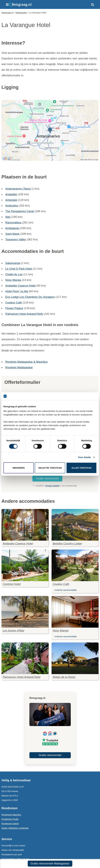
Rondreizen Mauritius (11, 815)
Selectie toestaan (50, 468)
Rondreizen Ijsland (10, 824)
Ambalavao (12, 228)
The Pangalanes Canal (20, 211)
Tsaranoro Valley (16, 239)
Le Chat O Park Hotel (19, 269)
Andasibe (11, 194)
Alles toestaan (81, 468)
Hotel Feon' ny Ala (17, 291)
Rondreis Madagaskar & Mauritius (26, 362)
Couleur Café (14, 303)
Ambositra (12, 206)
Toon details (84, 457)
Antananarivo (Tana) (18, 189)
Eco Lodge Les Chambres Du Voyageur (30, 297)
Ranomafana (13, 222)
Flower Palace (14, 308)
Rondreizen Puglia (10, 819)
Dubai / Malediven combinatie (15, 828)
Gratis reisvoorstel (47, 478)
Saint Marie (12, 234)
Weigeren (19, 468)
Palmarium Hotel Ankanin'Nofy (24, 314)
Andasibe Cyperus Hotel (20, 286)
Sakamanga (13, 263)
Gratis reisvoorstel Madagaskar (50, 863)
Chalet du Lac (14, 274)
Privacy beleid (52, 486)
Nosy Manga (13, 280)
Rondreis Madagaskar (19, 367)
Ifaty (8, 217)
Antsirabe (11, 200)
